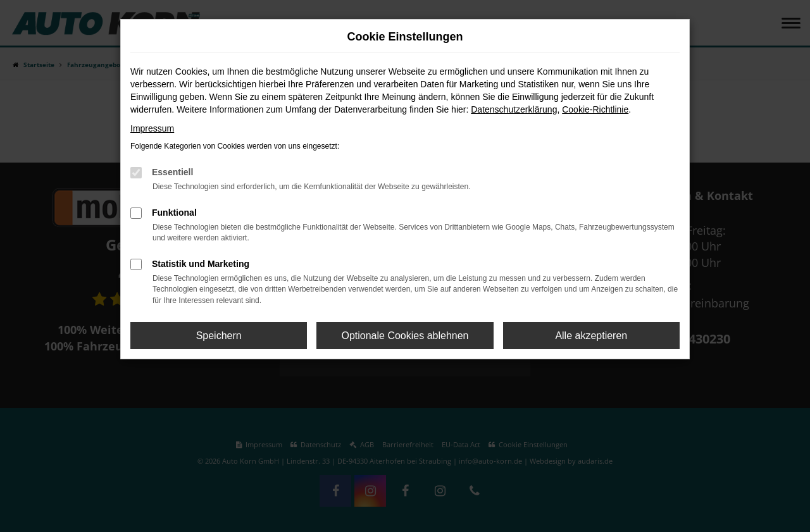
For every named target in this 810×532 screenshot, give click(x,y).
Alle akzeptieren (591, 336)
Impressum (152, 128)
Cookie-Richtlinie (595, 109)
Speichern (219, 336)
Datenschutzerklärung (514, 109)
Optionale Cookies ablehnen (405, 336)
